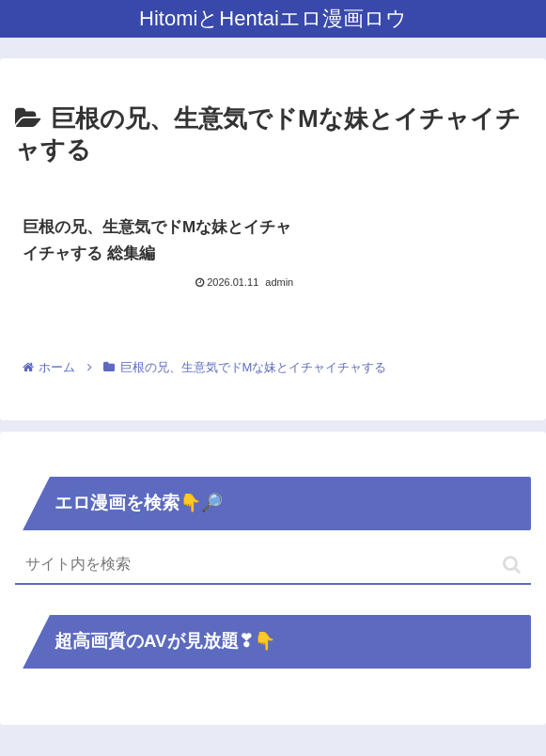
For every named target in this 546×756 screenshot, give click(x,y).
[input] (273, 566)
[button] (512, 566)
